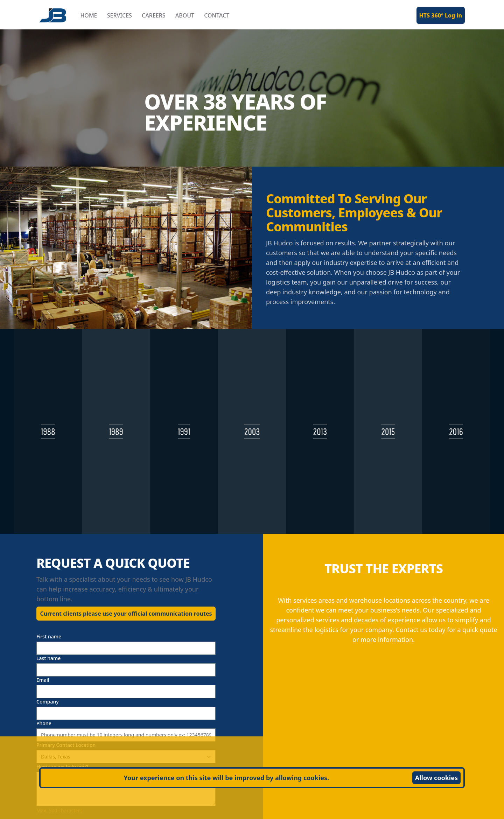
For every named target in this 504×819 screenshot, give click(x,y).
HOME (89, 15)
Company (48, 702)
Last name (48, 658)
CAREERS (154, 15)
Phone (44, 723)
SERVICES (120, 15)
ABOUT (185, 15)
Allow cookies (436, 778)
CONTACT (217, 15)
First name (49, 636)
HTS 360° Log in (441, 15)
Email (43, 680)
